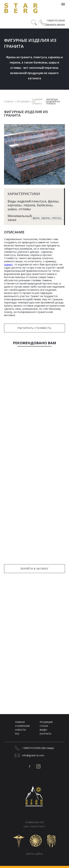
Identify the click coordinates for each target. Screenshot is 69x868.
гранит (8, 264)
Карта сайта (34, 854)
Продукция (23, 102)
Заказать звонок (55, 24)
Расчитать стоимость (34, 328)
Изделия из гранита (37, 102)
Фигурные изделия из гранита (53, 102)
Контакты (45, 734)
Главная (9, 102)
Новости (20, 730)
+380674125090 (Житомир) (38, 748)
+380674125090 (56, 21)
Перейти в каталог (35, 569)
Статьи (44, 726)
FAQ (17, 734)
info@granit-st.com (33, 755)
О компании (22, 726)
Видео (43, 730)
